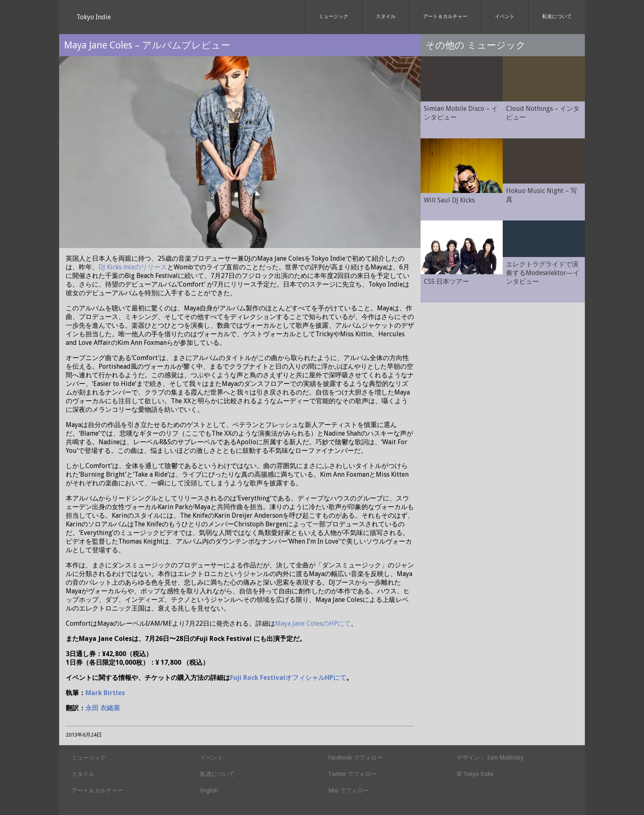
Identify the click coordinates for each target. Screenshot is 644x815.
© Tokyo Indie (475, 774)
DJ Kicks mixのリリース (133, 267)
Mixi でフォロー (348, 790)
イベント (505, 16)
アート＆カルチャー (445, 16)
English (209, 790)
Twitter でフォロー (352, 774)
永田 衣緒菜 (103, 708)
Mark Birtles (105, 693)
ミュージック (333, 16)
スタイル (386, 16)
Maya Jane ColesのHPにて (313, 623)
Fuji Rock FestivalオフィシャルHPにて (288, 678)
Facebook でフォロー (355, 758)
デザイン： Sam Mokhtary (490, 758)
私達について (557, 16)
